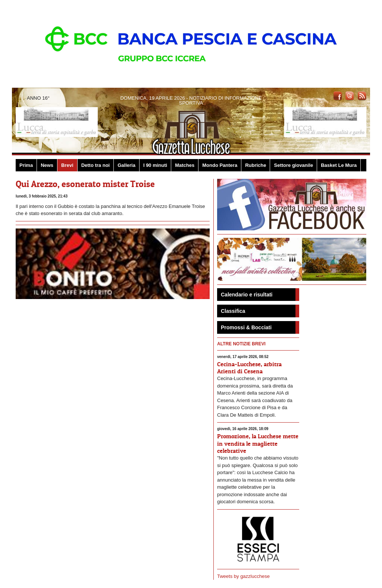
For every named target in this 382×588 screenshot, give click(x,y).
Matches (185, 165)
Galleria (126, 165)
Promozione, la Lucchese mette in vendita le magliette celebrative (258, 443)
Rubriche (256, 165)
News (47, 165)
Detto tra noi (96, 165)
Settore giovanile (293, 165)
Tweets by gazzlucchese (243, 576)
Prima (26, 165)
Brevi (67, 165)
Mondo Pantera (220, 165)
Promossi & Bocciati (246, 327)
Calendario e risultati (247, 295)
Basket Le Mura (339, 165)
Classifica (233, 311)
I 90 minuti (155, 165)
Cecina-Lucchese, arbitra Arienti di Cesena (249, 368)
